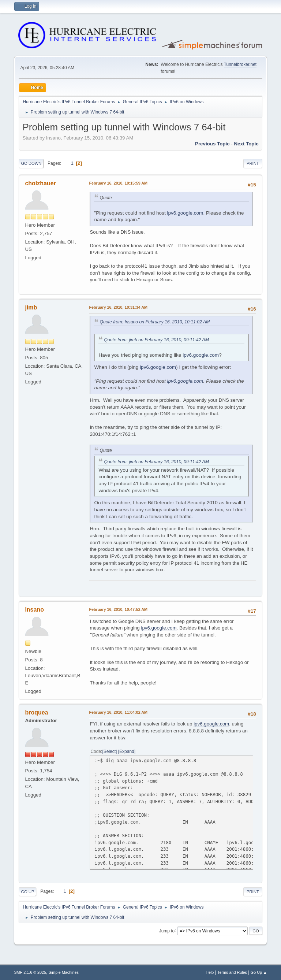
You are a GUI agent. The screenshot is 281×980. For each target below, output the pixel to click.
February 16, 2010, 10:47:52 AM (118, 609)
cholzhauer (40, 183)
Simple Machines (64, 972)
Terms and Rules (232, 972)
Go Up (27, 892)
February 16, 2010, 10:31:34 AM (118, 307)
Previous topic (212, 144)
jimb (31, 307)
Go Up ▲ (259, 972)
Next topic (246, 144)
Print (253, 163)
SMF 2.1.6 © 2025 (30, 972)
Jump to (167, 931)
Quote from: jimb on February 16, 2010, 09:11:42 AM (156, 340)
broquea (36, 712)
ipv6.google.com (185, 213)
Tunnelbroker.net (240, 64)
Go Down (31, 163)
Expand (127, 751)
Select (110, 751)
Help (210, 972)
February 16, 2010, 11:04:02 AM (118, 712)
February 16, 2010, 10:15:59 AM (118, 183)
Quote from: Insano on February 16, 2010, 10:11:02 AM (155, 322)
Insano (34, 610)
